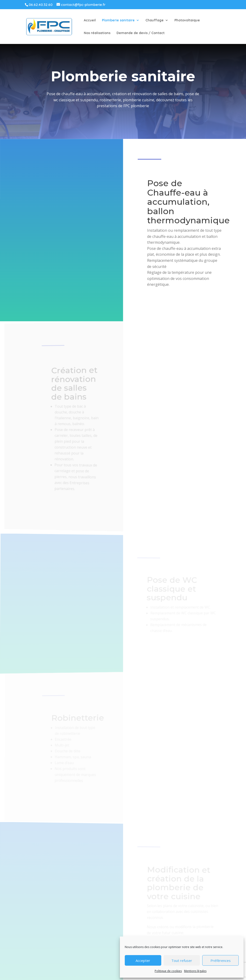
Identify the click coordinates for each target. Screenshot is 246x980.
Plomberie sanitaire (118, 20)
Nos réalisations (97, 33)
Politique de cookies (168, 971)
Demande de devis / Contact (141, 33)
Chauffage (155, 20)
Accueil (90, 20)
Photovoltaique (187, 20)
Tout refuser (182, 960)
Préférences (221, 960)
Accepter (143, 960)
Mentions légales (195, 971)
